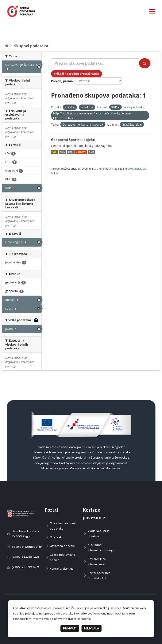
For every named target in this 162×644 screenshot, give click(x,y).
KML (62, 152)
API (111, 169)
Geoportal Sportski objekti (73, 140)
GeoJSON (81, 152)
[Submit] (145, 63)
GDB (91, 152)
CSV (54, 152)
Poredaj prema (62, 81)
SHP (70, 152)
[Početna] (7, 46)
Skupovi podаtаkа (31, 46)
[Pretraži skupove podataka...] (95, 63)
